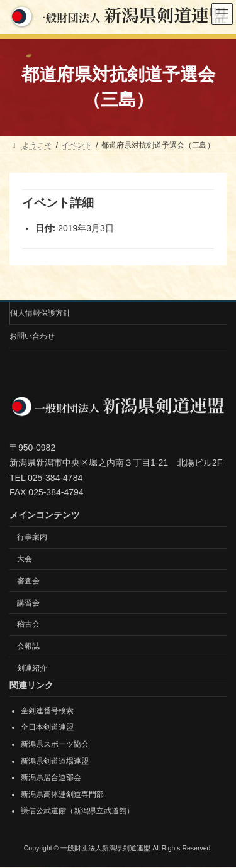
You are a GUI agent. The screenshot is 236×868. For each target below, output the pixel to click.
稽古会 (28, 625)
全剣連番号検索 (47, 711)
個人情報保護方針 (40, 313)
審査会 (28, 581)
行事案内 (32, 537)
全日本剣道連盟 (47, 728)
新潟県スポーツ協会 (55, 744)
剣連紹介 (32, 668)
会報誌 (28, 647)
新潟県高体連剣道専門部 (62, 794)
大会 (25, 559)
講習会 (28, 603)
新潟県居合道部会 (51, 778)
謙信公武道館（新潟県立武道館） (77, 811)
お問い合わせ (32, 336)
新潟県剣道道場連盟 (55, 761)
